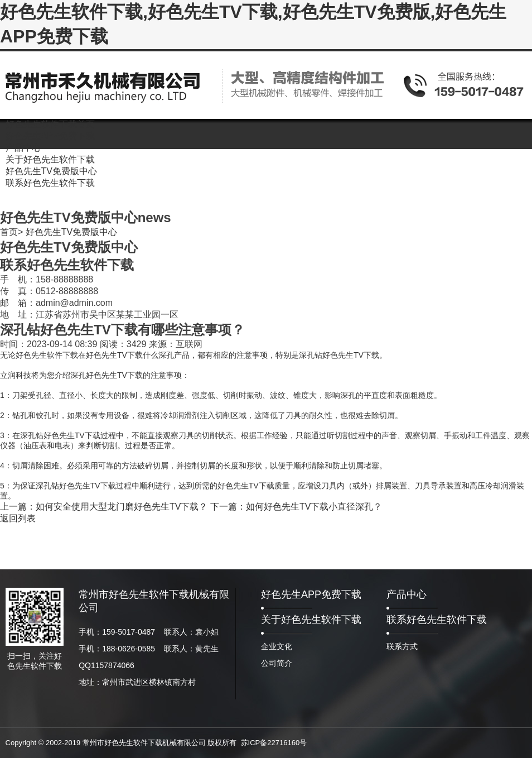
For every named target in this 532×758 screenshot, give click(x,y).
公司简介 (277, 663)
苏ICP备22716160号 (274, 743)
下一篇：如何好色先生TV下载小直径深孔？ (296, 507)
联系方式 (402, 646)
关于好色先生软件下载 (311, 620)
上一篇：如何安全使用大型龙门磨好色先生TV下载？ (104, 507)
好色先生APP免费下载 (311, 594)
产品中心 (407, 594)
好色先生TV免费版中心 (71, 232)
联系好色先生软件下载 (437, 620)
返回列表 (18, 518)
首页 (9, 232)
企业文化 (277, 646)
